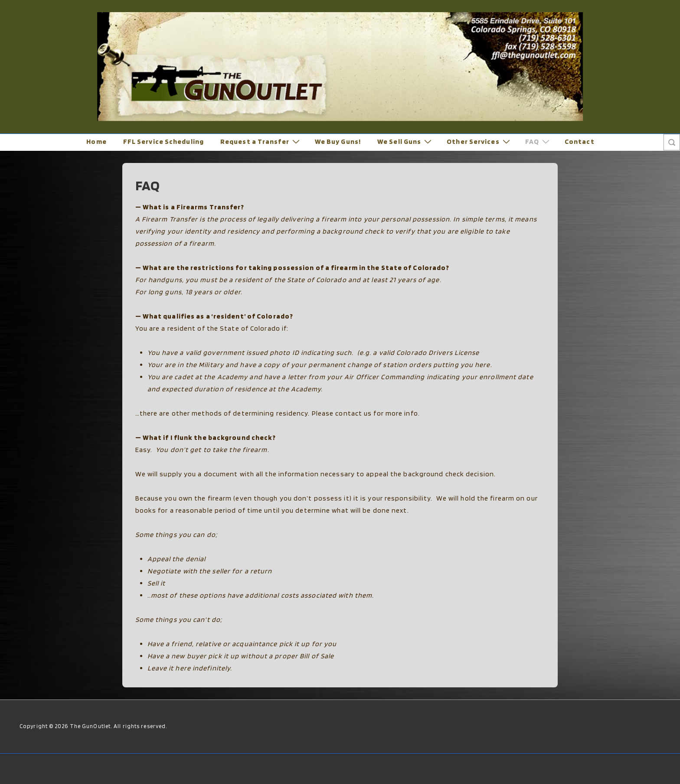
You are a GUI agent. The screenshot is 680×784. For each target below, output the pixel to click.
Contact (580, 142)
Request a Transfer (261, 142)
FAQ (538, 142)
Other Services (479, 142)
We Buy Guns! (338, 142)
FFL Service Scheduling (163, 142)
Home (96, 142)
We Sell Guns (405, 142)
